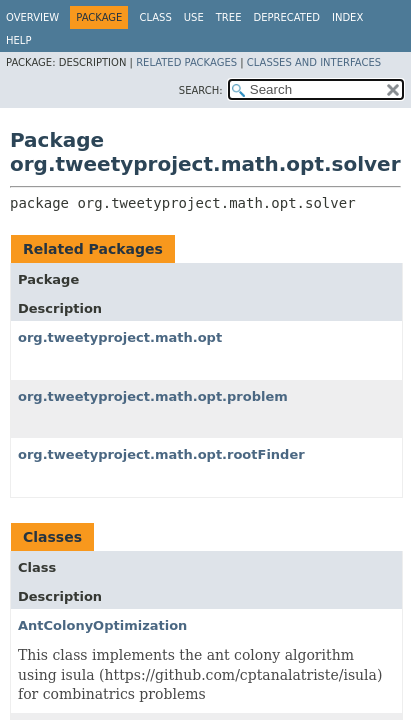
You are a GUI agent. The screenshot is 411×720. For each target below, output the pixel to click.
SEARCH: (201, 90)
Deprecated (286, 17)
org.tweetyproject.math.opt (120, 337)
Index (347, 17)
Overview (32, 17)
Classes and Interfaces (314, 62)
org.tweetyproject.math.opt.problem (153, 396)
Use (194, 17)
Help (18, 40)
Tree (229, 17)
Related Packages (186, 62)
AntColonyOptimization (102, 625)
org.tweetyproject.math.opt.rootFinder (161, 454)
